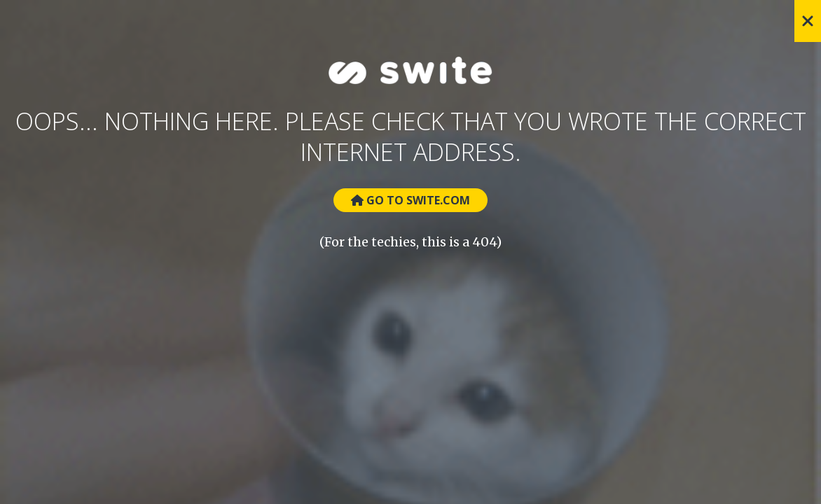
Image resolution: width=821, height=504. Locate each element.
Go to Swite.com (410, 200)
